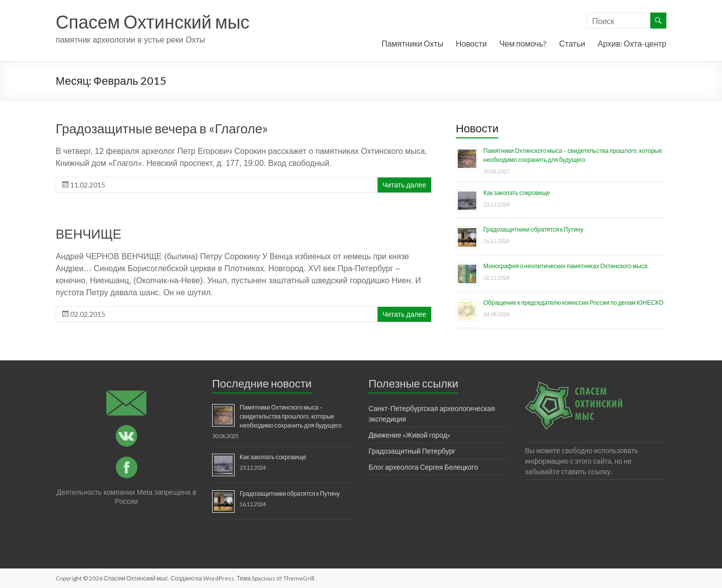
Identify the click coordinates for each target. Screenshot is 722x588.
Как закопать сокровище (517, 193)
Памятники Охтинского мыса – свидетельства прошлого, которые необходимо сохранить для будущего (291, 416)
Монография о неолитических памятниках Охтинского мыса (565, 266)
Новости (471, 43)
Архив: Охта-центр (632, 43)
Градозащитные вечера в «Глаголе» (162, 128)
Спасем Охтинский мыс (153, 22)
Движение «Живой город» (409, 435)
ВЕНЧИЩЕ (88, 234)
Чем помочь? (523, 43)
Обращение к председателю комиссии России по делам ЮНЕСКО (573, 303)
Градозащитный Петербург (412, 451)
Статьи (572, 43)
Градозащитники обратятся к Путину (533, 229)
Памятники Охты (412, 43)
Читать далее (404, 185)
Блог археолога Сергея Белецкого (423, 467)
